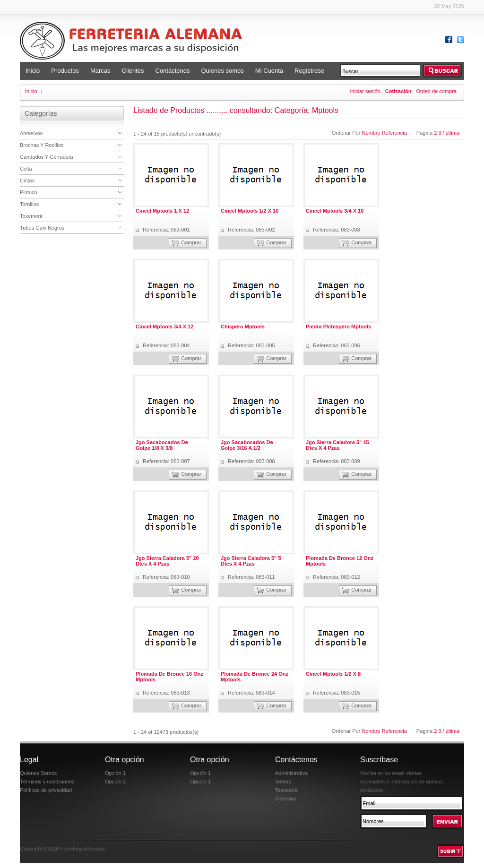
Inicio (33, 71)
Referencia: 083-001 (166, 230)
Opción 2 (115, 782)
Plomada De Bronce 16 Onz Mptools (169, 677)
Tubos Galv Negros (42, 228)
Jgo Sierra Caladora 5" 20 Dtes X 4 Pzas (167, 561)
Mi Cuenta (269, 71)
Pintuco (29, 192)
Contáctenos (173, 71)
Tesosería (286, 790)
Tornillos (29, 204)
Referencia (394, 133)
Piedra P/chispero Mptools (338, 327)
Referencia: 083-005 (251, 345)
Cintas (27, 180)
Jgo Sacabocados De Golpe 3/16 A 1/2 (247, 445)
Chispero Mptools (243, 327)
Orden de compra (436, 91)
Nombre (372, 133)
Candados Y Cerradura (47, 157)
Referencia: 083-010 (166, 577)
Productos (65, 71)
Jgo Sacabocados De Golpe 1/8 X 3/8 (162, 445)
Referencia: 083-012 (337, 577)
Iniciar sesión (365, 91)
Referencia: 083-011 (251, 577)
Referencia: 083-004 (166, 345)
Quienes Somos (38, 773)
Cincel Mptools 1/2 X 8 (333, 674)
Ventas (283, 782)
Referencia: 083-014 (251, 693)
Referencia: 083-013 (166, 693)
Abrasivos (31, 133)
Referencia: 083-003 (337, 230)
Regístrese (309, 71)
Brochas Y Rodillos (42, 145)
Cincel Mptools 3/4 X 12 (164, 327)
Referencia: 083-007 (166, 461)
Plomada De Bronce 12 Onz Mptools (340, 561)
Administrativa (291, 773)
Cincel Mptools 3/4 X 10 (335, 211)
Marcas (100, 71)
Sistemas (286, 799)
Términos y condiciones (47, 782)
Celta (26, 169)
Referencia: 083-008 (251, 461)
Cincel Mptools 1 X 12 (162, 211)
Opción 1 (115, 773)
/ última (451, 133)
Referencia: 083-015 (337, 693)
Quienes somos (223, 71)
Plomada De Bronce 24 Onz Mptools (255, 677)
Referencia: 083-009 (337, 461)
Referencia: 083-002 (251, 230)
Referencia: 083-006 (337, 345)
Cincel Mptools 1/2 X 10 (250, 211)
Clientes (133, 71)
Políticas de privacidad (46, 790)
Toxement (31, 216)
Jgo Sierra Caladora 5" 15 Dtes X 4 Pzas (337, 445)
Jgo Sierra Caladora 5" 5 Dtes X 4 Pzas (251, 561)
